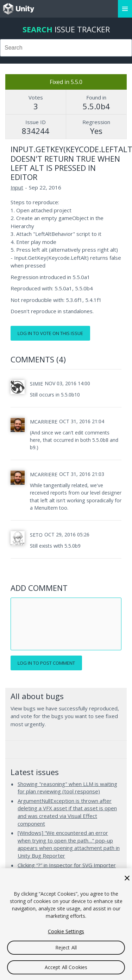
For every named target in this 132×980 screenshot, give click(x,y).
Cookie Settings (66, 931)
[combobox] (66, 48)
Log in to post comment (46, 663)
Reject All (66, 947)
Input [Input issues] (17, 187)
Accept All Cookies (66, 967)
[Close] (127, 878)
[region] (66, 924)
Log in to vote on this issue (50, 333)
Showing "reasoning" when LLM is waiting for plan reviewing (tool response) (67, 788)
